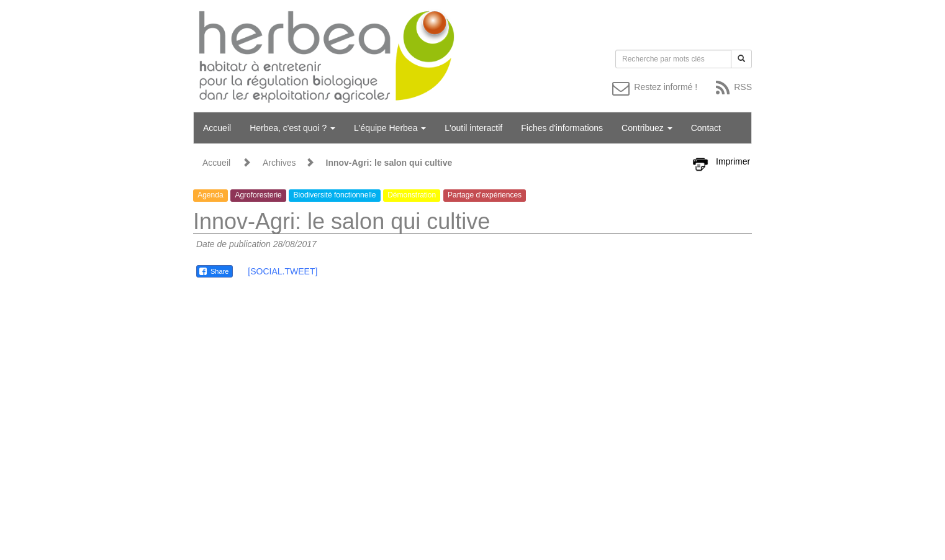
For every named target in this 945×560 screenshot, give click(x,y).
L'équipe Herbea (390, 128)
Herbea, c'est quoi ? (292, 128)
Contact (706, 128)
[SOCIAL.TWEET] (283, 271)
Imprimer (733, 161)
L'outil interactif (473, 128)
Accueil (217, 128)
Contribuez (647, 128)
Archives (279, 163)
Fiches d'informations (562, 128)
